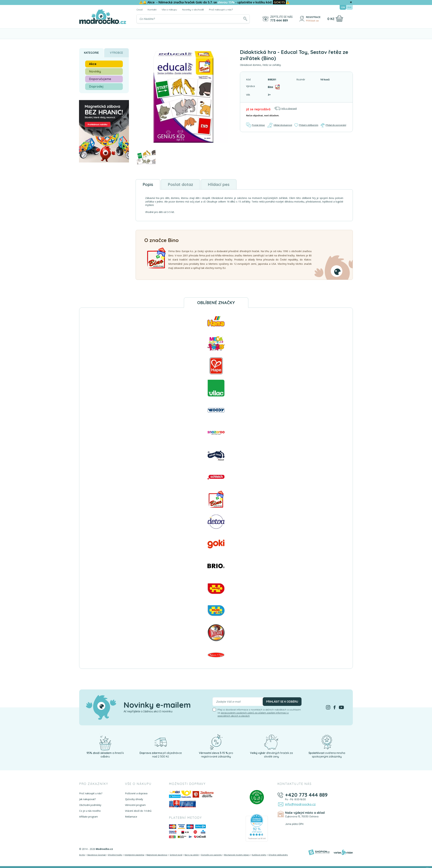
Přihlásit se (313, 21)
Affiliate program (89, 817)
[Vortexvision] (343, 852)
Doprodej (96, 86)
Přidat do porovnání (333, 125)
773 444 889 (279, 21)
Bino (270, 87)
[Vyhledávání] (193, 19)
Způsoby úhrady (134, 799)
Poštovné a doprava (136, 793)
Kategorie (91, 53)
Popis (148, 184)
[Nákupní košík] (339, 18)
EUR (349, 7)
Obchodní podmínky (90, 805)
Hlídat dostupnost (279, 125)
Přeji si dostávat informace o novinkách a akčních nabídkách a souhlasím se (259, 713)
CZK (343, 7)
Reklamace (131, 817)
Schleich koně (176, 855)
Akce (93, 64)
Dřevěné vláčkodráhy (278, 855)
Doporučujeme (100, 79)
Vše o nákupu (169, 10)
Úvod (139, 10)
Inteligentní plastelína (134, 855)
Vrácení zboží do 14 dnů (138, 811)
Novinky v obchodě (193, 10)
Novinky (95, 71)
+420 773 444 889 (306, 795)
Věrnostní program (135, 805)
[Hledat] (245, 19)
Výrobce (116, 53)
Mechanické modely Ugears (237, 855)
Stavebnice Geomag (96, 855)
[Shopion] (319, 852)
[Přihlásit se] (302, 19)
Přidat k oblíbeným (306, 125)
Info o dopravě (285, 109)
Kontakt (152, 10)
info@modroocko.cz (300, 804)
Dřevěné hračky (115, 855)
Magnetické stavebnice (157, 855)
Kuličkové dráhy (259, 855)
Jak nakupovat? (87, 799)
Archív (82, 855)
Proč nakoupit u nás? (221, 10)
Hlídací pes (219, 184)
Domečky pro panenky (211, 855)
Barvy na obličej (192, 855)
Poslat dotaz (256, 125)
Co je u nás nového (90, 811)
